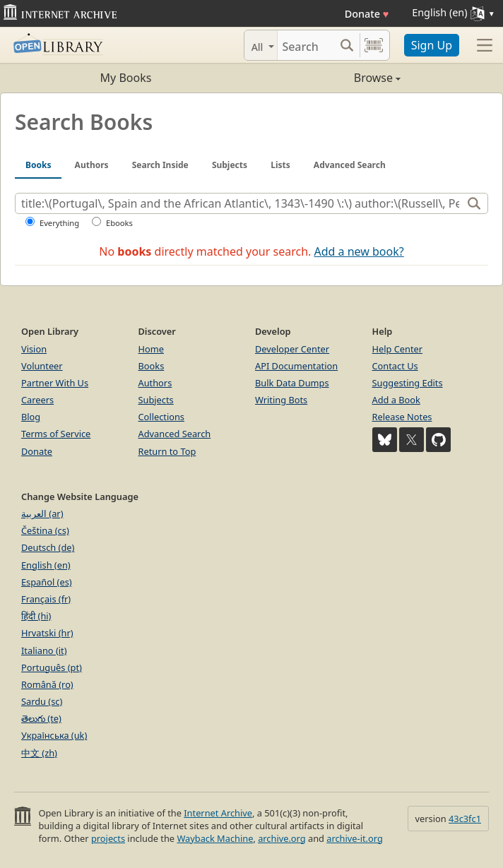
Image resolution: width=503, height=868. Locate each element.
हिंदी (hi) (36, 616)
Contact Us (395, 366)
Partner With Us (55, 383)
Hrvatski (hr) (47, 633)
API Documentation (296, 366)
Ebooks (119, 223)
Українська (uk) (54, 735)
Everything (59, 223)
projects (108, 838)
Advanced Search (350, 165)
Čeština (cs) (45, 530)
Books (38, 165)
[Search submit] (347, 45)
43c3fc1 (465, 819)
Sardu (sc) (42, 701)
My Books (126, 78)
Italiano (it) (44, 650)
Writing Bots (281, 400)
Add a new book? (359, 251)
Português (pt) (52, 667)
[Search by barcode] (374, 45)
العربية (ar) (42, 513)
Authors (92, 165)
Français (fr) (46, 599)
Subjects (230, 165)
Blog (31, 417)
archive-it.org (355, 838)
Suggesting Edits (408, 383)
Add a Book (396, 400)
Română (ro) (47, 684)
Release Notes (402, 417)
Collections (162, 417)
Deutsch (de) (48, 547)
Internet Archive (218, 813)
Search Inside (160, 165)
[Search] (306, 45)
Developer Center (292, 349)
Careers (37, 400)
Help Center (398, 349)
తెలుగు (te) (41, 718)
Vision (34, 349)
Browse (326, 78)
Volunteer (42, 366)
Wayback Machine (215, 838)
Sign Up (432, 45)
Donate (367, 14)
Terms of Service (56, 434)
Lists (280, 165)
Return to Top (167, 451)
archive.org (282, 838)
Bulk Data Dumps (292, 383)
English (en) (46, 565)
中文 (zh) (39, 753)
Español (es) (47, 582)
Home (151, 349)
